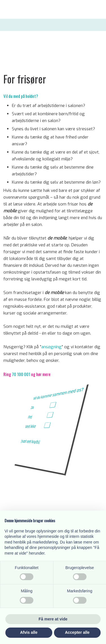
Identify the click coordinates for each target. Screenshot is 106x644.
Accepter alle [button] (77, 632)
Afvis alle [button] (29, 632)
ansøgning (51, 347)
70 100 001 (21, 374)
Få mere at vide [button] (53, 619)
